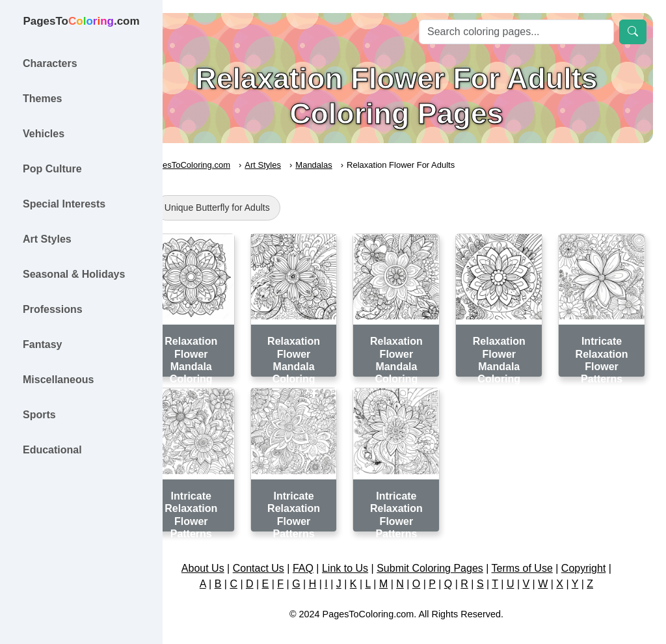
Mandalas (350, 165)
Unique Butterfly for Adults (253, 208)
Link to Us (363, 554)
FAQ (321, 554)
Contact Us (276, 554)
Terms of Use (540, 554)
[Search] (516, 32)
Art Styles (299, 165)
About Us (220, 554)
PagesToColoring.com (225, 165)
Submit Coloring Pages (448, 554)
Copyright (601, 554)
